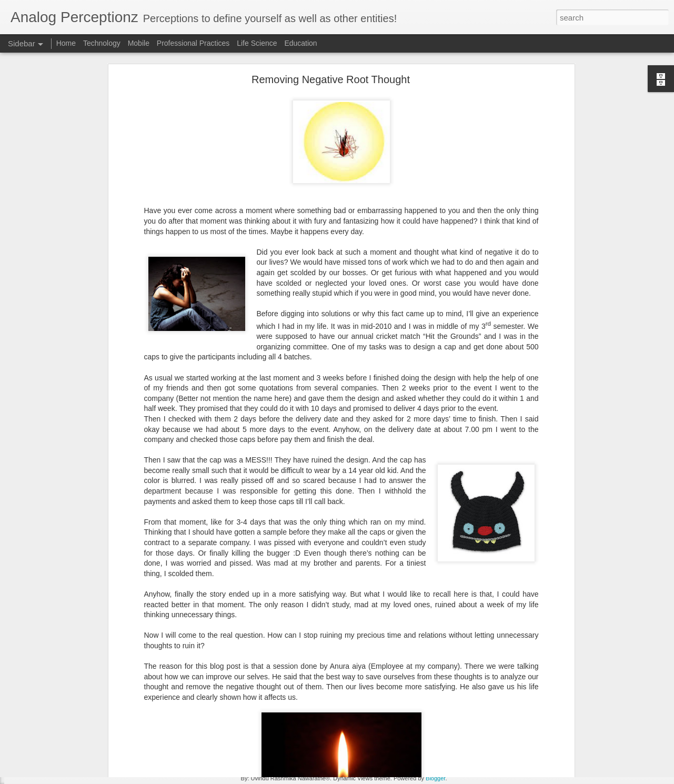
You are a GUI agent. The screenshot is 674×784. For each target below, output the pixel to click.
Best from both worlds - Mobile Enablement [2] (90, 656)
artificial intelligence (358, 701)
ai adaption (245, 701)
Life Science (257, 43)
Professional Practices (193, 43)
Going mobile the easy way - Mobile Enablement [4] (98, 609)
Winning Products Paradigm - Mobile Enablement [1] (99, 680)
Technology (102, 43)
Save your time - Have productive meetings (86, 727)
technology (328, 710)
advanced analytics (182, 701)
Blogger (435, 778)
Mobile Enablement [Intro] (62, 703)
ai (220, 701)
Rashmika (366, 688)
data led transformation (432, 701)
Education (300, 43)
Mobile (139, 43)
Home (66, 43)
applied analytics (295, 701)
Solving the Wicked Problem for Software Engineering (101, 751)
